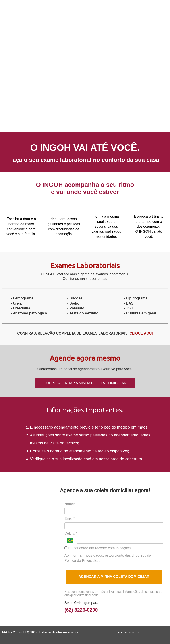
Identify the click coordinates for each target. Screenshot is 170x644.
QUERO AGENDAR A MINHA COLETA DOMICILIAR (85, 383)
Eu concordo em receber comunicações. (98, 548)
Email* (70, 519)
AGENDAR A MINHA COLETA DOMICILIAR (114, 577)
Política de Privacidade (82, 561)
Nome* (70, 504)
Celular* (71, 533)
